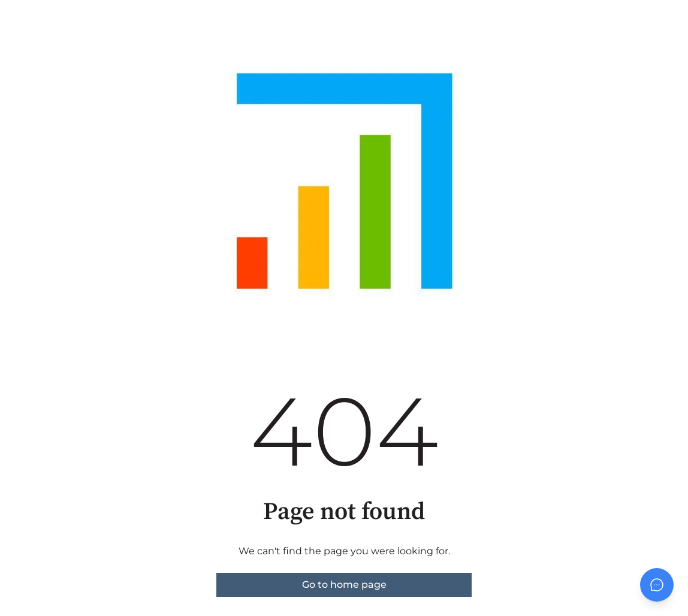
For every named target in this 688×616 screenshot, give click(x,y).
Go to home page (344, 585)
